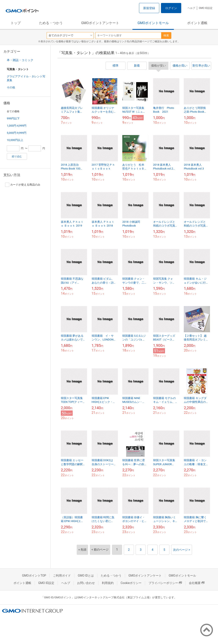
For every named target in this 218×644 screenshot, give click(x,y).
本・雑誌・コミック (20, 60)
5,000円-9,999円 (17, 133)
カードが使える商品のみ (23, 185)
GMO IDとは (86, 576)
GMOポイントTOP (34, 576)
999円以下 (13, 118)
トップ (16, 23)
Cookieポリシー (131, 583)
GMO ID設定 (206, 8)
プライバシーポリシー (165, 583)
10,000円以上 (15, 140)
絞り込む (17, 156)
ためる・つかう (51, 23)
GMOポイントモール (153, 23)
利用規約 (108, 583)
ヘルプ (191, 8)
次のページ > (182, 550)
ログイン (171, 8)
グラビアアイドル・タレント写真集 (26, 78)
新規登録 (149, 8)
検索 (166, 35)
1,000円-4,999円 (17, 126)
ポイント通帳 (197, 23)
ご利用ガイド (62, 576)
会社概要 (197, 583)
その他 (11, 87)
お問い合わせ (86, 583)
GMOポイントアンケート (100, 23)
